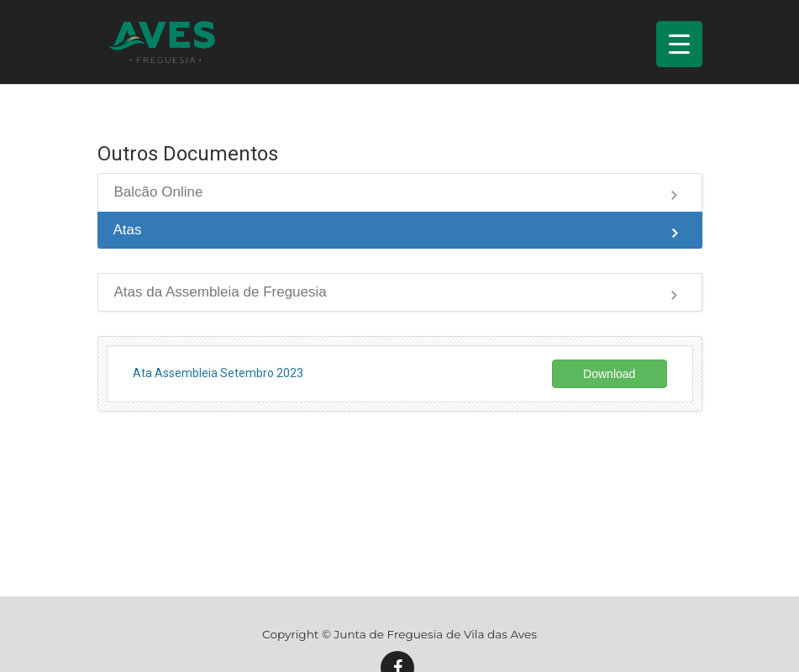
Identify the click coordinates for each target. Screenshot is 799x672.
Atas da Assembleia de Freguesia (221, 292)
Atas (128, 230)
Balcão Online (159, 192)
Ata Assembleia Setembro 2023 (218, 373)
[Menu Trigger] (679, 44)
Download (609, 374)
